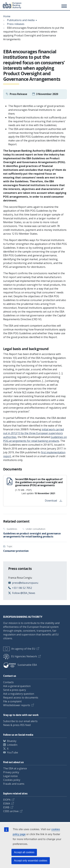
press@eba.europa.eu (25, 583)
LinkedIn (12, 745)
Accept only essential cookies (31, 861)
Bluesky (12, 741)
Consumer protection (16, 551)
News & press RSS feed (17, 725)
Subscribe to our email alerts (20, 721)
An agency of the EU (19, 649)
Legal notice (10, 776)
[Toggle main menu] (64, 6)
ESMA (7, 804)
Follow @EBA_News (24, 593)
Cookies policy (12, 780)
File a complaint (12, 701)
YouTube (12, 752)
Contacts (8, 682)
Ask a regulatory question (19, 694)
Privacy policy (11, 772)
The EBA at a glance (15, 768)
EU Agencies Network (20, 656)
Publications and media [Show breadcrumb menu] (21, 20)
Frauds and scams (14, 784)
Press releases (16, 24)
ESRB (6, 807)
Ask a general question (17, 686)
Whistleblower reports (17, 705)
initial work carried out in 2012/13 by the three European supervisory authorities (33, 433)
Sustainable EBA (20, 665)
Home (7, 16)
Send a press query (15, 690)
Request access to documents (21, 698)
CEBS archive (11, 811)
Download (53, 501)
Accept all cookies (24, 852)
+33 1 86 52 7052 (22, 588)
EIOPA (7, 800)
